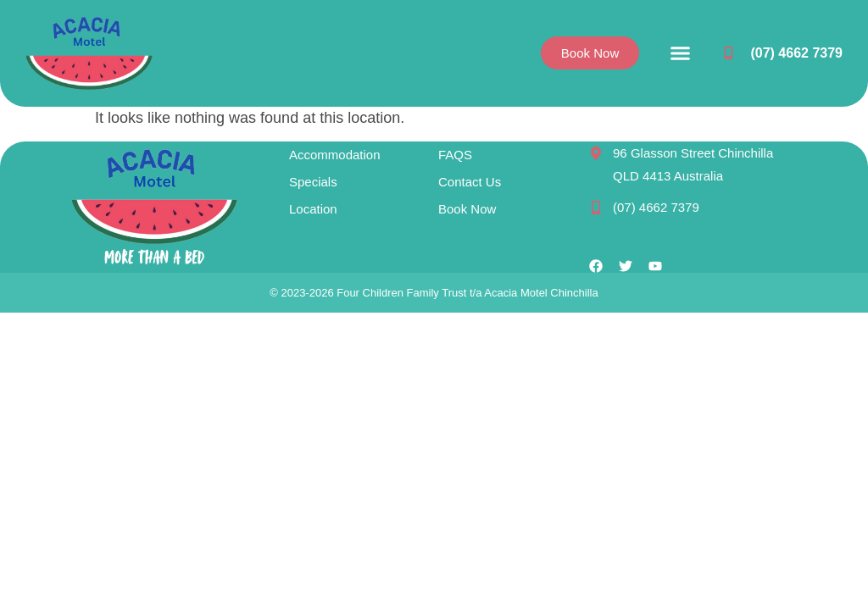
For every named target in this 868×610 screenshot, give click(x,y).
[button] (681, 53)
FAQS (455, 155)
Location (313, 209)
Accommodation (335, 155)
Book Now (467, 209)
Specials (313, 182)
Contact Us (470, 182)
